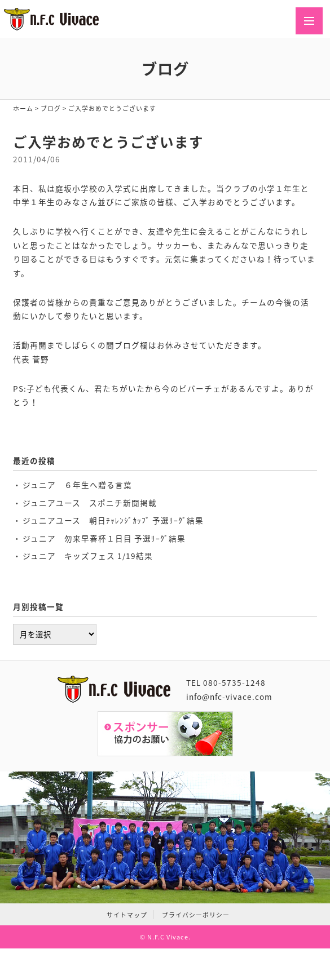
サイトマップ (127, 915)
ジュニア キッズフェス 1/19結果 (88, 556)
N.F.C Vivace (168, 937)
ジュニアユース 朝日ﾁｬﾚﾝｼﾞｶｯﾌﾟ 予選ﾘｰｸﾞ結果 (113, 520)
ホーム (23, 108)
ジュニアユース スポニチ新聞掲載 (90, 503)
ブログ (51, 108)
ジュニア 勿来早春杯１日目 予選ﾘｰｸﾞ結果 (104, 538)
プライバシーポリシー (196, 915)
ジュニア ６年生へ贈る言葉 (77, 485)
